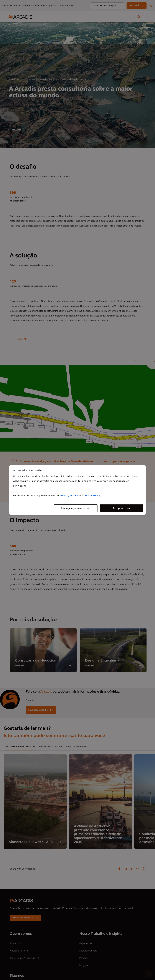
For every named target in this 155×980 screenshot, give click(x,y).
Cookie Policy (92, 496)
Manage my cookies (73, 508)
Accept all (119, 508)
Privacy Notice (69, 496)
